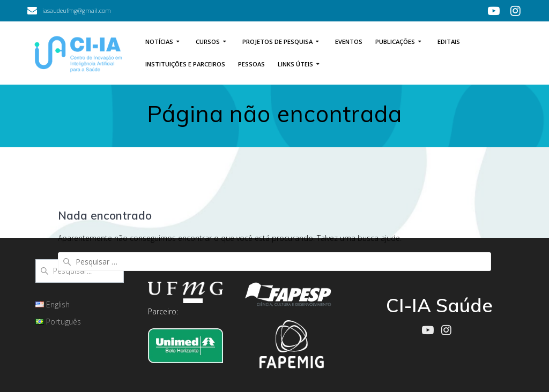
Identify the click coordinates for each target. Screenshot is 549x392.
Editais (449, 42)
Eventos (349, 42)
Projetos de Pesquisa (277, 42)
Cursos (208, 42)
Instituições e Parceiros (185, 64)
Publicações (395, 42)
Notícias (159, 42)
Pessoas (251, 64)
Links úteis (295, 64)
